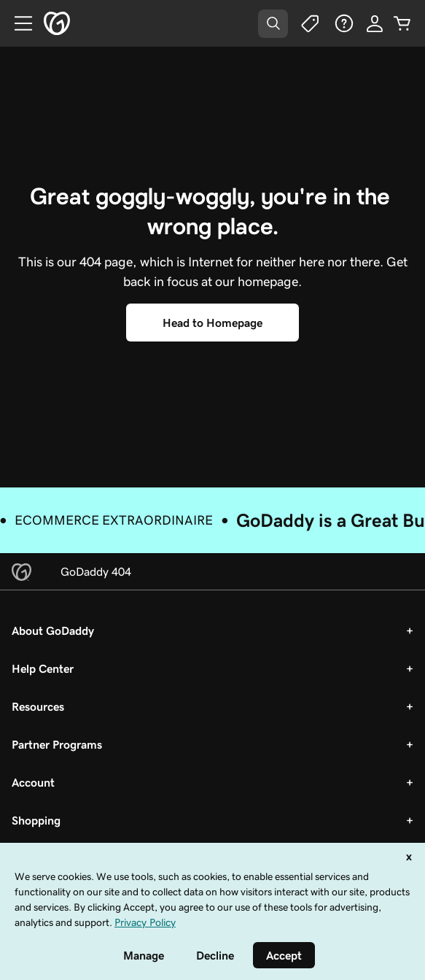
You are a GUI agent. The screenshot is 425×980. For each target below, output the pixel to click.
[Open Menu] (17, 23)
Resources (38, 706)
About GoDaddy (53, 630)
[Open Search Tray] (273, 24)
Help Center (43, 668)
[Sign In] (375, 23)
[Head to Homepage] (213, 323)
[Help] (344, 23)
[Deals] (309, 23)
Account (33, 782)
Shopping (36, 820)
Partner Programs (57, 744)
